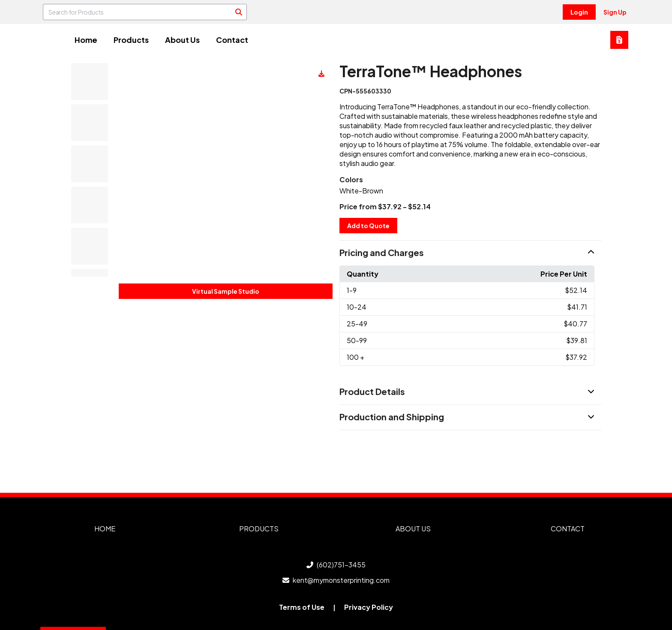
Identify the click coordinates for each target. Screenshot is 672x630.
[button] (470, 253)
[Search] (239, 12)
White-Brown (361, 191)
